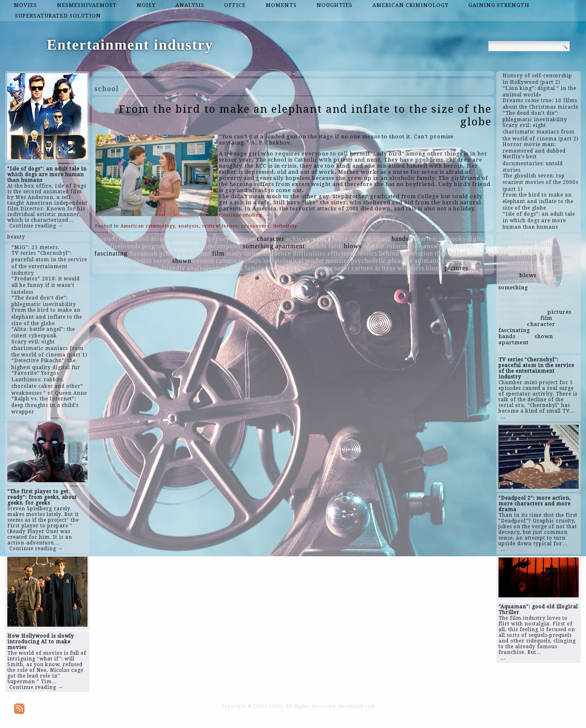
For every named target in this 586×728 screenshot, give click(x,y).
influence (277, 253)
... (503, 417)
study (234, 253)
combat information (392, 246)
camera (226, 261)
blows (353, 246)
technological (283, 261)
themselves (451, 253)
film (218, 253)
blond (434, 268)
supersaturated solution (58, 16)
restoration (417, 253)
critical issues (220, 226)
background (112, 261)
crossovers (256, 226)
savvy (162, 261)
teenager (337, 268)
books (457, 239)
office (235, 5)
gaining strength (499, 5)
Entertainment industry (130, 45)
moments (281, 5)
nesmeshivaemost (87, 5)
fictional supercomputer (205, 246)
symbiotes (228, 268)
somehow (459, 261)
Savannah (143, 253)
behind (389, 253)
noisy (146, 5)
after (101, 246)
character (271, 239)
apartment (290, 246)
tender (315, 261)
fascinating (111, 253)
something (258, 246)
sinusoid (137, 239)
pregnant (155, 246)
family (254, 268)
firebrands (125, 246)
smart (382, 239)
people (338, 239)
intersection (305, 268)
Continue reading (244, 215)
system (276, 268)
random (361, 239)
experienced (428, 239)
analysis (190, 5)
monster (338, 261)
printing (171, 253)
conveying (224, 239)
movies (25, 5)
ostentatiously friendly (152, 268)
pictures (456, 268)
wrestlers (411, 268)
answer (434, 246)
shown (182, 261)
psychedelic (369, 261)
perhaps (250, 261)
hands (400, 239)
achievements (306, 239)
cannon (203, 261)
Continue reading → (36, 226)
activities (460, 246)
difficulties (309, 253)
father (253, 253)
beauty (16, 237)
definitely (285, 226)
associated (166, 239)
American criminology (410, 5)
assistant (198, 253)
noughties (335, 5)
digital (477, 239)
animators (429, 261)
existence (108, 239)
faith (335, 246)
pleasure (400, 261)
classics (366, 253)
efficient (340, 253)
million (105, 268)
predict (141, 261)
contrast (195, 239)
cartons (362, 268)
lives (248, 239)
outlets (317, 246)
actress (385, 268)
